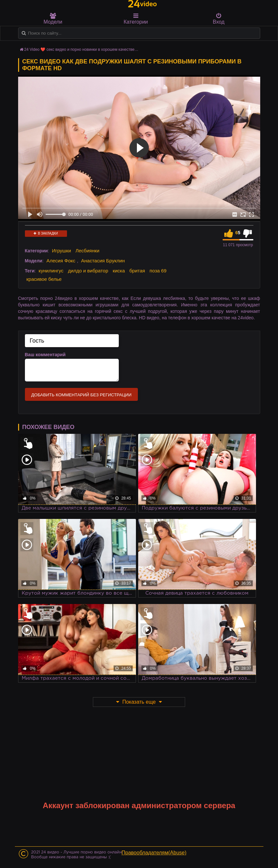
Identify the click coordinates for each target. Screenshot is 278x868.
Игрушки (61, 251)
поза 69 (158, 271)
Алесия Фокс (61, 261)
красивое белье (44, 279)
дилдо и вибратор (88, 271)
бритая (137, 271)
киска (119, 271)
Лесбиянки (87, 251)
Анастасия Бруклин (103, 261)
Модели (53, 19)
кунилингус (51, 271)
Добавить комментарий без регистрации (82, 395)
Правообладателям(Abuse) (154, 853)
